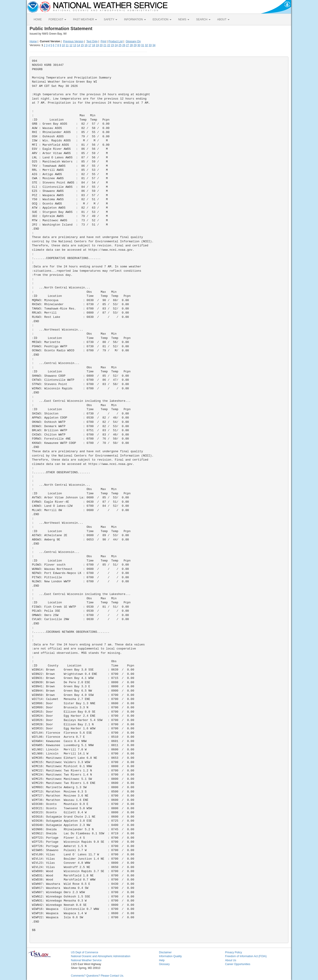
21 (105, 45)
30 (139, 45)
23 (112, 45)
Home (33, 41)
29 (135, 45)
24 (116, 45)
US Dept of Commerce (85, 952)
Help (162, 960)
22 (109, 45)
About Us (231, 960)
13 (75, 45)
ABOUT (223, 19)
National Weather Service (86, 960)
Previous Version (73, 41)
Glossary (164, 964)
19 (97, 45)
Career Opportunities (238, 964)
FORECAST (57, 19)
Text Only (92, 41)
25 (120, 45)
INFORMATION (135, 19)
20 (101, 45)
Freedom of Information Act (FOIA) (246, 956)
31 (143, 45)
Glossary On (133, 41)
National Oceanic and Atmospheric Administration (101, 956)
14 (78, 45)
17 (90, 45)
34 (154, 45)
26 (124, 45)
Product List (116, 41)
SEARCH (203, 19)
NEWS (184, 19)
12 (71, 45)
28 (131, 45)
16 (86, 45)
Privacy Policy (234, 952)
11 (67, 45)
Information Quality (170, 956)
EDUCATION (162, 19)
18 (94, 45)
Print (103, 41)
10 (63, 45)
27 (127, 45)
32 (146, 45)
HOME (38, 19)
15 (82, 45)
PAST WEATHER (85, 19)
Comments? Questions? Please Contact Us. (97, 976)
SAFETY (110, 19)
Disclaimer (165, 952)
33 (150, 45)
